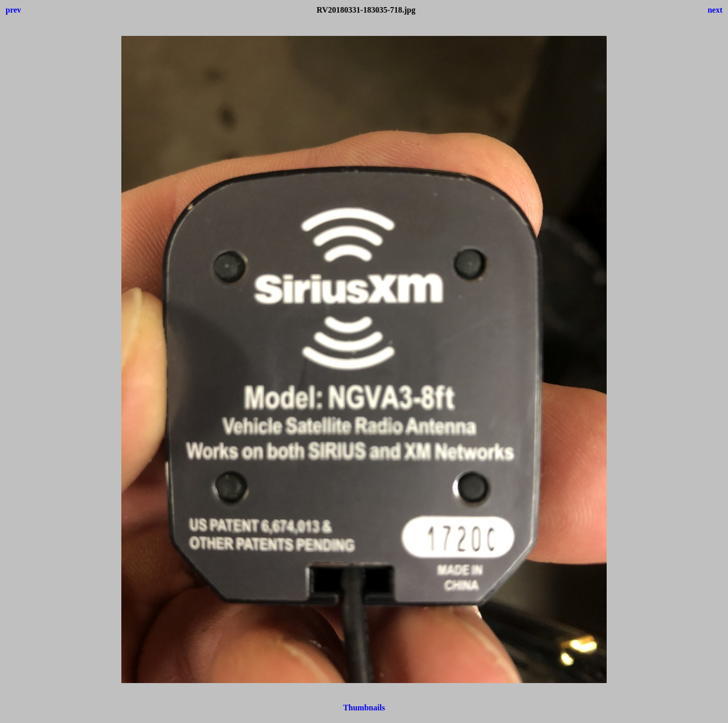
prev (13, 10)
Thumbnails (364, 708)
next (715, 10)
